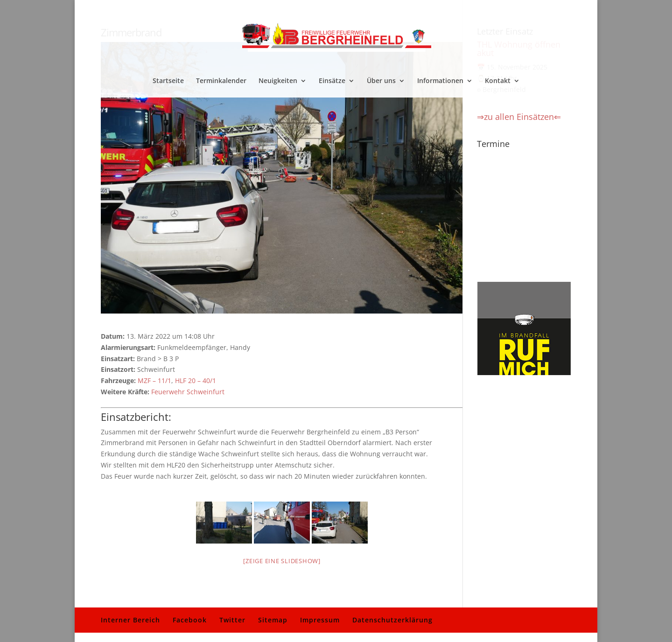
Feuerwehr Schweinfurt (188, 392)
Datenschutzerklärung (392, 620)
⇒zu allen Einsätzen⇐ (519, 117)
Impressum (320, 620)
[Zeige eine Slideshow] (282, 561)
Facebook (190, 620)
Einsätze (332, 81)
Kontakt (498, 81)
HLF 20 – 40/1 (196, 380)
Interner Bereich (130, 620)
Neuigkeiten (278, 81)
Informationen (440, 81)
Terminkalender (221, 81)
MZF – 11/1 (154, 380)
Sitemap (273, 620)
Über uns (381, 81)
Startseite (168, 81)
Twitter (232, 620)
